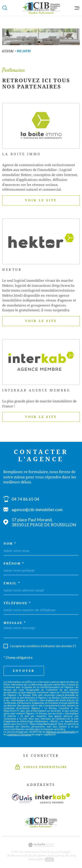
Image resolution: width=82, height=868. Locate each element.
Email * (12, 583)
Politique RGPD (36, 860)
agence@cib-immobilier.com (37, 510)
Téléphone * (17, 603)
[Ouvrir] (5, 8)
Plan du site (30, 856)
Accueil (8, 51)
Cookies (49, 860)
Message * (15, 623)
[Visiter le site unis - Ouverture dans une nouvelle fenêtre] (22, 798)
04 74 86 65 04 (25, 499)
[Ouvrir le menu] (77, 8)
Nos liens (70, 856)
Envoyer (24, 671)
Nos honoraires (15, 856)
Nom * (10, 544)
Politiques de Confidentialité (61, 732)
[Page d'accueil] (41, 8)
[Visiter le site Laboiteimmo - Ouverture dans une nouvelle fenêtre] (41, 845)
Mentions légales (46, 856)
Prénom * (14, 563)
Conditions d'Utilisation (19, 734)
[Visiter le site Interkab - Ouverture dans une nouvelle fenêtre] (53, 798)
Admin (60, 856)
